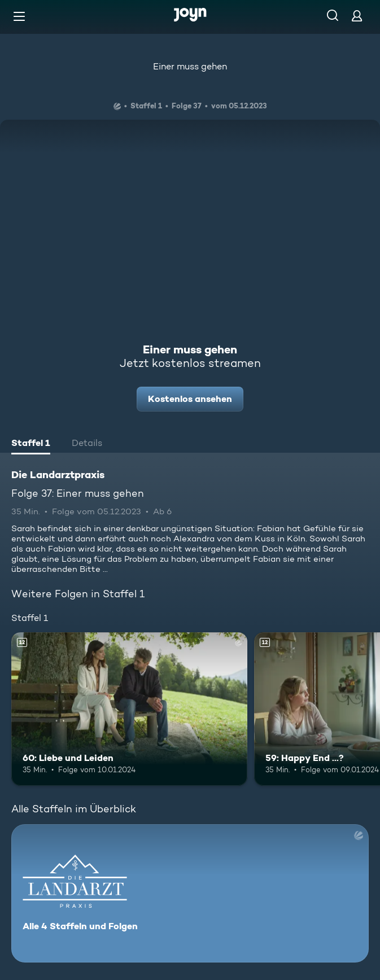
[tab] (31, 444)
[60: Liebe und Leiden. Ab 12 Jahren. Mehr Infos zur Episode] (129, 709)
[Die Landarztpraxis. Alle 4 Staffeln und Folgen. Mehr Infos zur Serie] (190, 893)
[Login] (357, 16)
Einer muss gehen (190, 66)
